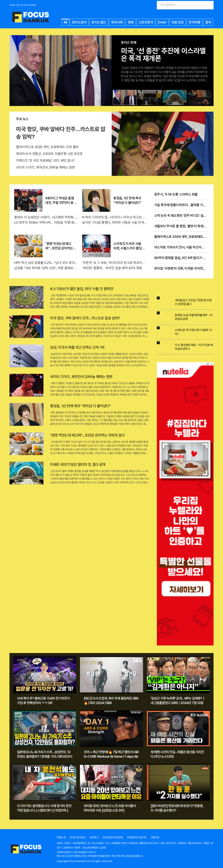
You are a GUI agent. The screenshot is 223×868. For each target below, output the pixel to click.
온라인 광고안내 (77, 837)
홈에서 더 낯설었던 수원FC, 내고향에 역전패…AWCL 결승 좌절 (46, 217)
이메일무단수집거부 (137, 837)
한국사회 (117, 22)
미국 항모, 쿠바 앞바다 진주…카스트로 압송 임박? (61, 133)
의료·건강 (178, 22)
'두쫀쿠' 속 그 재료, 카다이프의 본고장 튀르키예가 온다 (114, 263)
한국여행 (194, 22)
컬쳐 (208, 22)
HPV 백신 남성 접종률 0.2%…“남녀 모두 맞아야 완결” (46, 263)
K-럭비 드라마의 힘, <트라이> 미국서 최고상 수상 (114, 217)
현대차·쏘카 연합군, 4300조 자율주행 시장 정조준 (49, 154)
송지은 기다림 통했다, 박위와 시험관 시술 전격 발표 (114, 222)
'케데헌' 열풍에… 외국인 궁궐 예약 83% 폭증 (112, 268)
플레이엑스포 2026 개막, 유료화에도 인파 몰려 (47, 147)
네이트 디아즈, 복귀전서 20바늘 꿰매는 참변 (45, 167)
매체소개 (61, 837)
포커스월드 (99, 22)
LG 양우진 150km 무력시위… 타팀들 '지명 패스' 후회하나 (46, 222)
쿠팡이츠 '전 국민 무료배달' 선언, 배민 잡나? (45, 160)
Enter (162, 22)
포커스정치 (79, 22)
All (65, 22)
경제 (131, 22)
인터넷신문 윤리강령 (113, 837)
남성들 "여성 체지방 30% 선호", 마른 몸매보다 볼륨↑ (46, 268)
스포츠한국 (146, 22)
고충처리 (155, 837)
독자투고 (94, 837)
